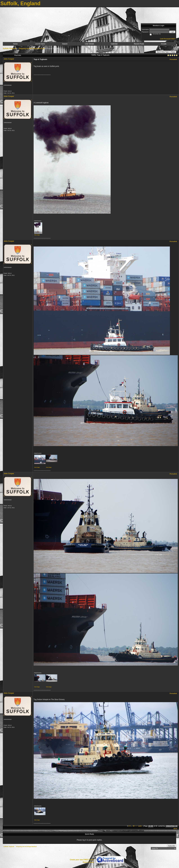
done (175, 829)
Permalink (173, 59)
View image (37, 235)
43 (134, 826)
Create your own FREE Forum (82, 860)
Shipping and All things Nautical (32, 49)
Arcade (164, 44)
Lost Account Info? (168, 39)
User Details (89, 44)
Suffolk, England (9, 49)
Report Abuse (88, 862)
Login (172, 32)
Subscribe (172, 846)
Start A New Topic (163, 52)
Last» (140, 826)
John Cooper (9, 59)
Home (15, 44)
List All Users (40, 44)
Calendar (114, 44)
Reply (173, 52)
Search (65, 44)
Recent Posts (139, 44)
